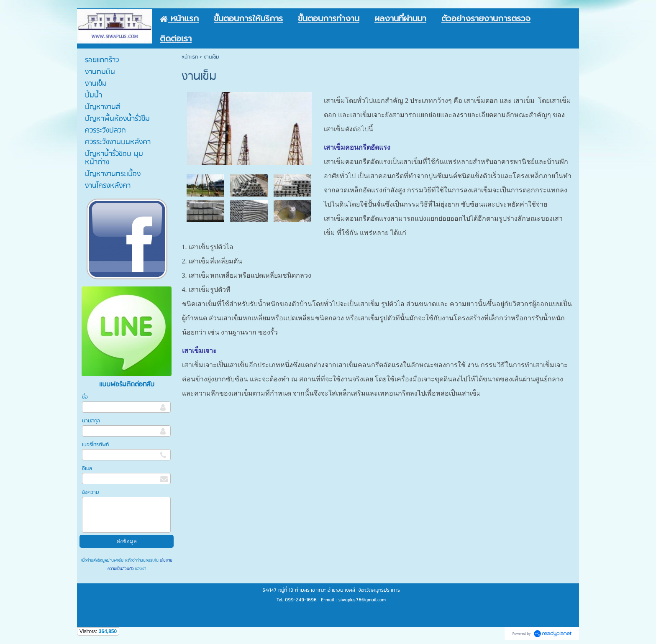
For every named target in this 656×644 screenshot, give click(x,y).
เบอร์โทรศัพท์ (95, 445)
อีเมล (87, 469)
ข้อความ (90, 492)
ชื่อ (85, 397)
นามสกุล (91, 421)
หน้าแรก (190, 57)
